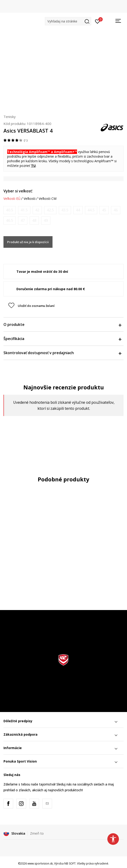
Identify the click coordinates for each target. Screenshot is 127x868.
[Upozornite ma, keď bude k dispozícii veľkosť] (10, 210)
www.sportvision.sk (40, 863)
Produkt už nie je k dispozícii (28, 242)
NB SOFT (70, 863)
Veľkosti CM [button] (48, 199)
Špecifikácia (62, 339)
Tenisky (10, 117)
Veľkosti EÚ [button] (12, 199)
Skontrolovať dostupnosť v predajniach (62, 353)
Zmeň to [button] (37, 833)
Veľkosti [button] (29, 199)
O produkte (62, 324)
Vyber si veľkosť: (18, 191)
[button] (68, 21)
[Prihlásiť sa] (98, 21)
